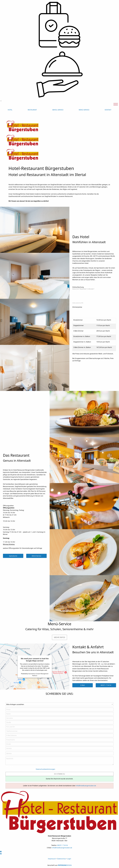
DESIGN (69, 865)
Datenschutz (62, 859)
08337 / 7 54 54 (62, 845)
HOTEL (10, 110)
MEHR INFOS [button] (60, 637)
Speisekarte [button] (13, 556)
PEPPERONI (62, 865)
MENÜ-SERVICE (84, 110)
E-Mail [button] (83, 685)
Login (69, 859)
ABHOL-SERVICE (58, 110)
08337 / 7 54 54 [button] (106, 685)
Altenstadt (91, 289)
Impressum (52, 859)
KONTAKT (108, 110)
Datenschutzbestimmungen (46, 769)
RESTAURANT (32, 110)
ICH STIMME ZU (59, 774)
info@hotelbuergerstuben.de (86, 786)
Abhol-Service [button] (36, 556)
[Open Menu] (116, 104)
